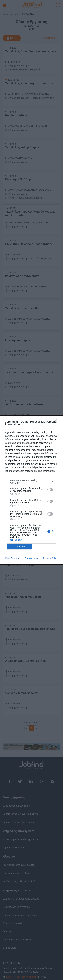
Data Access (31, 558)
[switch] (50, 490)
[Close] (56, 422)
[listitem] (32, 482)
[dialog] (32, 490)
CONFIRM (19, 547)
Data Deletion (13, 558)
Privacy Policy (50, 558)
